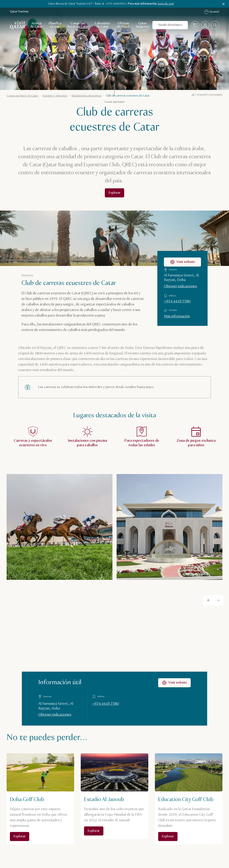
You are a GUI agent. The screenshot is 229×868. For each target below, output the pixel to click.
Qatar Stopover (143, 25)
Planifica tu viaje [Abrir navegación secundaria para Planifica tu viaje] (55, 25)
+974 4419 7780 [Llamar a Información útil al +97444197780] (106, 704)
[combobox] (215, 25)
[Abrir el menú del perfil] (205, 25)
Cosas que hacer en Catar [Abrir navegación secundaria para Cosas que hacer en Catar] (78, 25)
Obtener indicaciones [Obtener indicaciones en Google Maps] (55, 715)
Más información (177, 316)
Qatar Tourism (19, 12)
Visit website (174, 683)
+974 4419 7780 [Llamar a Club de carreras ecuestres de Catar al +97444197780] (177, 301)
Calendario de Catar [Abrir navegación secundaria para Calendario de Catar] (102, 25)
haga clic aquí (166, 4)
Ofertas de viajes (123, 25)
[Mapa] (195, 25)
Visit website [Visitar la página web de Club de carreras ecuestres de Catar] (182, 262)
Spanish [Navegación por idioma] (212, 12)
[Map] (114, 658)
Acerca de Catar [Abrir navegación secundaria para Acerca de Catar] (36, 25)
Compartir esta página (207, 95)
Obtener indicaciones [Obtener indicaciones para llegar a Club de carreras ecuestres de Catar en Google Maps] (180, 286)
